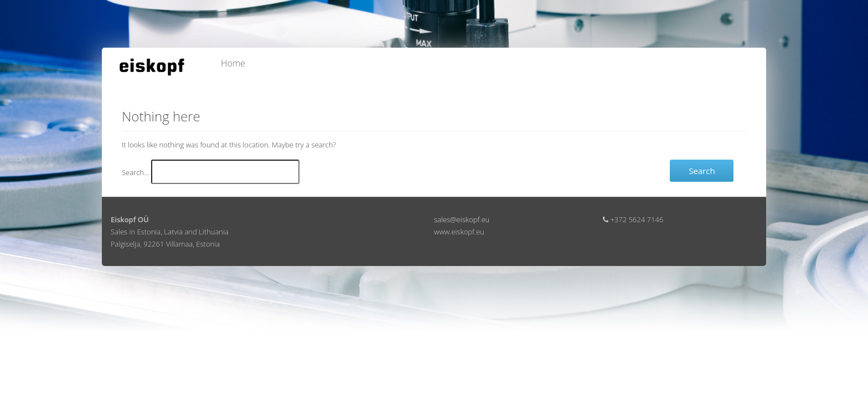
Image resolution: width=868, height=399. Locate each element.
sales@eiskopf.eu (462, 219)
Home (233, 63)
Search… (135, 172)
